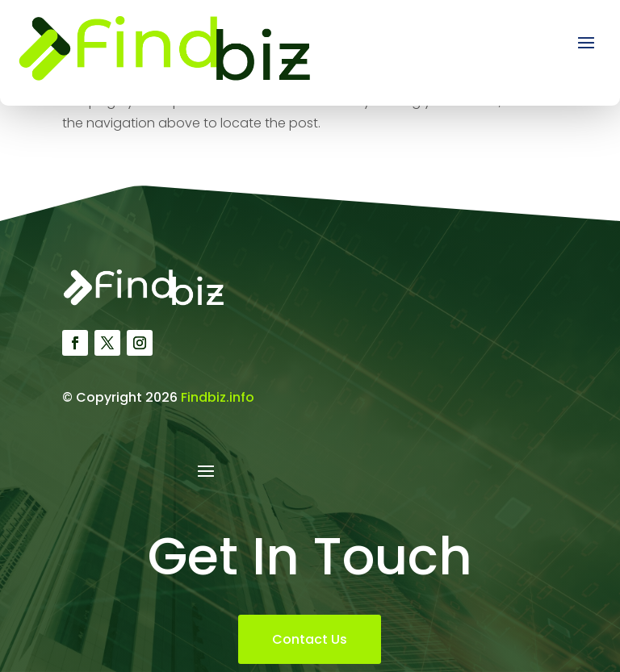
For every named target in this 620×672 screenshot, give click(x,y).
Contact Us (310, 639)
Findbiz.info (218, 397)
